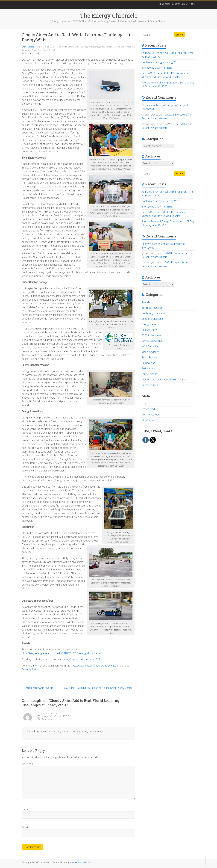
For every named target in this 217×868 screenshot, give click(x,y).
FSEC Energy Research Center (173, 4)
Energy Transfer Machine (110, 47)
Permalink (45, 719)
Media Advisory (150, 352)
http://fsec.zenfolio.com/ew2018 (82, 659)
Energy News (149, 324)
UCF (193, 4)
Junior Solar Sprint (29, 50)
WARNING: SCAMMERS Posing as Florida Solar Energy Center (100, 688)
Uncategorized (150, 385)
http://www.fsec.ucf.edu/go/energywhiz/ (94, 666)
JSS (133, 47)
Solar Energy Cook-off (47, 50)
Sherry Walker (153, 105)
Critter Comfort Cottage (72, 47)
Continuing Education (153, 313)
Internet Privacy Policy (81, 862)
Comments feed (151, 415)
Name (26, 809)
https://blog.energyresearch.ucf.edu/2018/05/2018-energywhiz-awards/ (62, 653)
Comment (28, 764)
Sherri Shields (28, 47)
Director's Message (152, 319)
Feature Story (149, 330)
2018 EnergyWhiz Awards (37, 688)
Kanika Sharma (49, 713)
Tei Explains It (149, 374)
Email (26, 828)
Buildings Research (152, 308)
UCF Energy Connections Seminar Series (164, 380)
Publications (148, 363)
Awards (146, 302)
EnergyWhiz (126, 47)
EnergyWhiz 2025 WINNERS (157, 68)
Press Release (150, 357)
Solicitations (148, 369)
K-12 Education (150, 346)
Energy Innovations (90, 47)
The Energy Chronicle (109, 15)
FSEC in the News (151, 335)
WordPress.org (150, 420)
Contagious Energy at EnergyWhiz (160, 62)
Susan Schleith (30, 669)
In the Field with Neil (152, 341)
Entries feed (148, 409)
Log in (145, 404)
